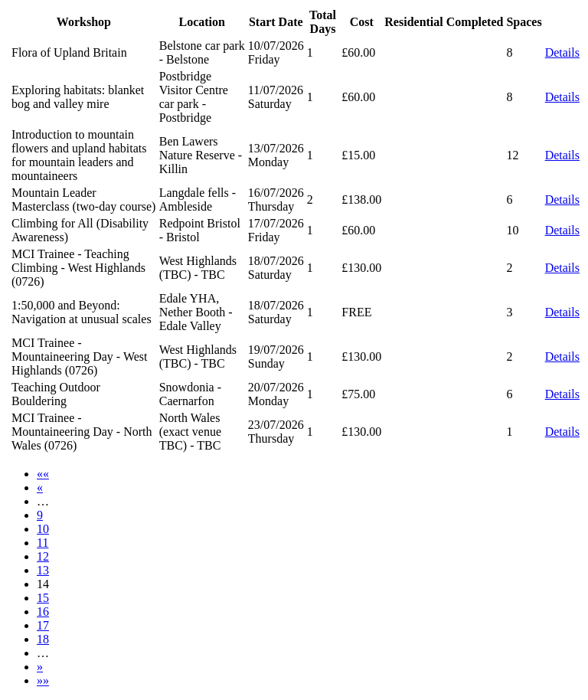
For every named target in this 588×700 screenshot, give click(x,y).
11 (42, 543)
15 (43, 598)
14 (43, 584)
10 (43, 529)
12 (43, 556)
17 (43, 625)
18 (43, 639)
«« (43, 474)
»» (43, 680)
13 (43, 570)
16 (43, 612)
